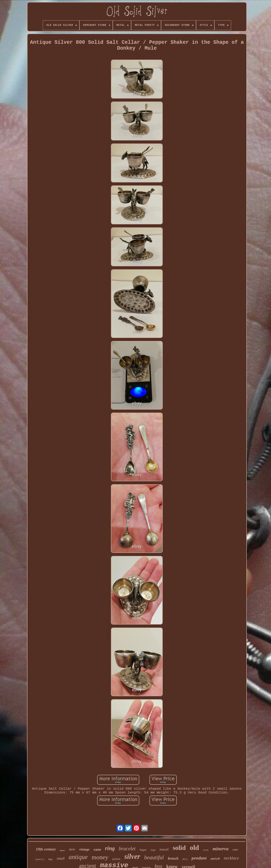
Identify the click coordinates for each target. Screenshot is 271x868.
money (100, 857)
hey (50, 859)
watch (215, 859)
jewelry (40, 859)
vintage (84, 849)
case (97, 850)
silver (132, 856)
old (194, 848)
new (72, 849)
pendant (199, 858)
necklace (231, 858)
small (61, 858)
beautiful (154, 857)
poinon (116, 859)
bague (143, 850)
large (153, 850)
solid (179, 848)
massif (164, 849)
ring (110, 848)
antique (78, 857)
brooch (173, 858)
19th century (46, 849)
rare (235, 850)
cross (206, 850)
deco (185, 859)
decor (63, 850)
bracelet (127, 849)
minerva (221, 849)
